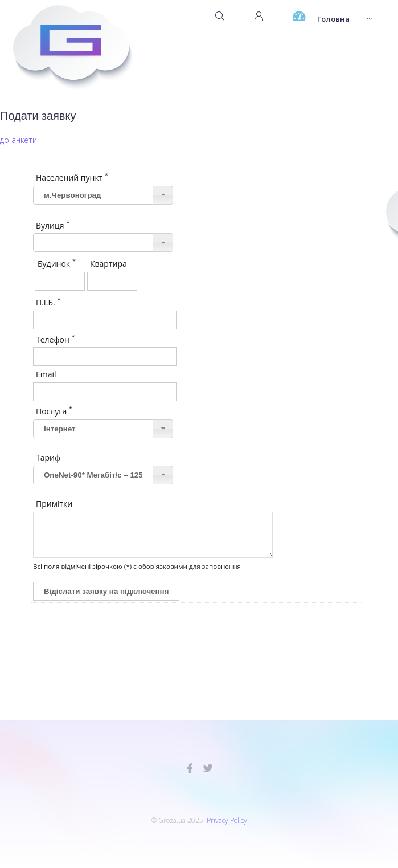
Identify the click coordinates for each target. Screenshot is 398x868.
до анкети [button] (19, 140)
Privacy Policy (227, 820)
